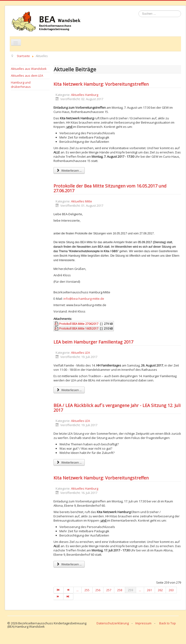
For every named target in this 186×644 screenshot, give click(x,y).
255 (87, 590)
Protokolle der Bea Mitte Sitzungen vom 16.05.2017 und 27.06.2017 (110, 188)
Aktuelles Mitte (82, 201)
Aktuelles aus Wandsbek (29, 69)
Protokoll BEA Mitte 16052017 (79, 328)
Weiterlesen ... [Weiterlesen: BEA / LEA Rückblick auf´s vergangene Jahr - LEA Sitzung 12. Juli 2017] (69, 462)
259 (131, 590)
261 (149, 590)
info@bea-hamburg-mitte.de (84, 299)
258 (120, 590)
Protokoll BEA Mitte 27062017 (79, 324)
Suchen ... (139, 11)
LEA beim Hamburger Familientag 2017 (93, 342)
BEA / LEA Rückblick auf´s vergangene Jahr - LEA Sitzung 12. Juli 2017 (117, 408)
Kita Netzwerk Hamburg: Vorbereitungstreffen (101, 84)
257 (109, 590)
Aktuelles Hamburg (85, 95)
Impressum (143, 623)
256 (98, 590)
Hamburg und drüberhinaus (21, 85)
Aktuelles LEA (80, 353)
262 (160, 590)
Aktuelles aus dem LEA (27, 76)
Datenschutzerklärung (113, 623)
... (77, 590)
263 (171, 590)
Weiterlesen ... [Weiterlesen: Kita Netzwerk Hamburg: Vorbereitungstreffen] (69, 170)
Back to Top (168, 623)
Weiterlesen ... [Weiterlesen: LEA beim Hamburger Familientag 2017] (69, 390)
